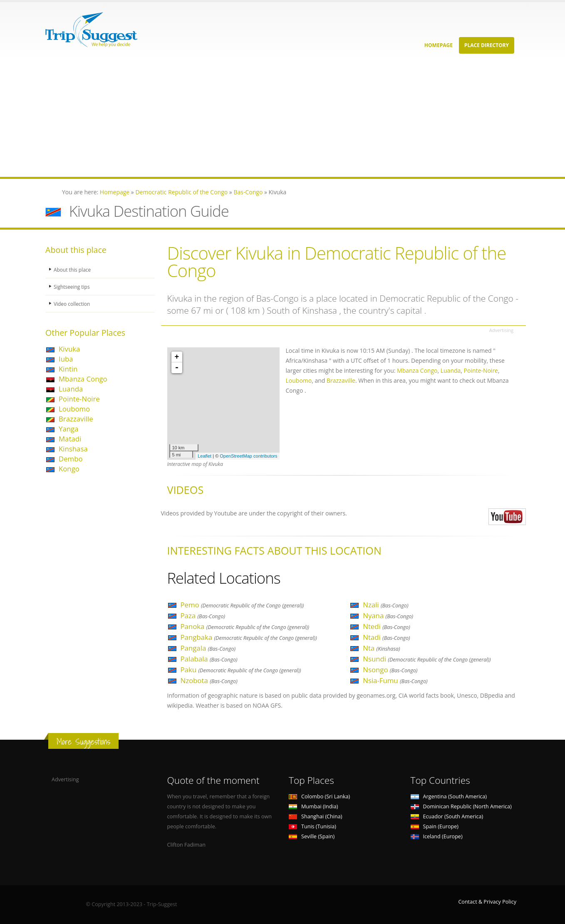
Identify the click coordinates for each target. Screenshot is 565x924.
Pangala (208, 648)
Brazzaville (76, 419)
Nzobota (209, 680)
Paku (241, 670)
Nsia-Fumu (395, 680)
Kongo (69, 469)
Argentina (449, 796)
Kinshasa (73, 449)
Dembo (71, 459)
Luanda (71, 389)
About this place (73, 269)
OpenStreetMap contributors (248, 456)
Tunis (312, 826)
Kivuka (69, 349)
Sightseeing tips (73, 286)
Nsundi (427, 659)
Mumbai (313, 806)
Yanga (68, 429)
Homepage (439, 45)
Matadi (70, 439)
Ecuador (447, 816)
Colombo (319, 796)
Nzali (385, 605)
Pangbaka (249, 637)
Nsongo (390, 670)
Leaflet (204, 456)
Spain (435, 826)
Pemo (242, 605)
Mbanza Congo (83, 379)
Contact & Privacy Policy (487, 902)
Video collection (73, 303)
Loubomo (74, 409)
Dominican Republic (461, 806)
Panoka (245, 626)
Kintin (68, 369)
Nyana (388, 616)
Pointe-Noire (79, 399)
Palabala (209, 659)
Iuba (66, 359)
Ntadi (386, 637)
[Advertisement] (250, 119)
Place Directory (487, 45)
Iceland (437, 836)
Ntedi (387, 626)
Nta (381, 648)
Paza (203, 616)
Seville (312, 836)
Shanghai (315, 816)
